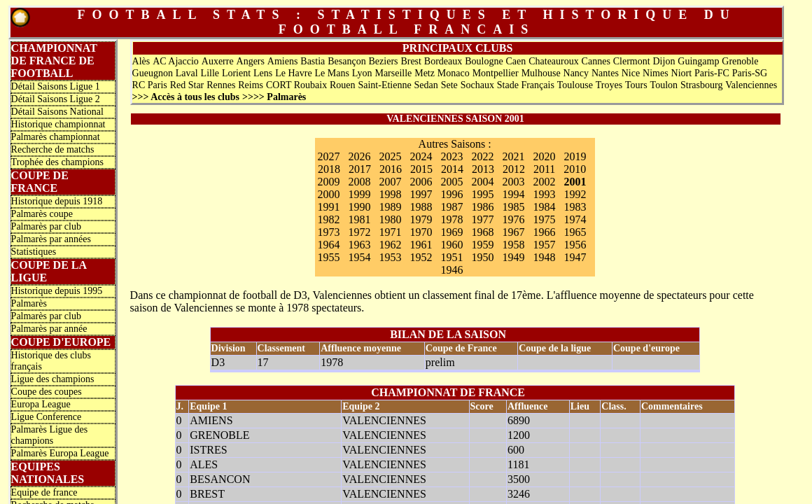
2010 (575, 169)
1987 (452, 207)
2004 (483, 182)
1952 (421, 257)
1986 (483, 207)
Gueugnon (153, 73)
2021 (514, 156)
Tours (636, 85)
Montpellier (496, 73)
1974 (575, 219)
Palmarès (29, 303)
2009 (329, 182)
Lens (263, 73)
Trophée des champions (57, 162)
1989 (391, 207)
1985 (514, 207)
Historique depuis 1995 (57, 291)
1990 (360, 207)
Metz (425, 73)
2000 (329, 194)
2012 (514, 169)
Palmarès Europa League (60, 453)
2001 (575, 182)
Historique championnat (58, 124)
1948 (545, 257)
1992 (575, 194)
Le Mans (331, 73)
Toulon (664, 85)
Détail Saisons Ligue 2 (56, 99)
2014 (452, 169)
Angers (251, 61)
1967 (514, 232)
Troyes (609, 85)
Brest (411, 61)
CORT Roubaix (296, 85)
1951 (452, 257)
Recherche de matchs (53, 149)
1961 (421, 245)
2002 (545, 182)
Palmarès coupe (42, 214)
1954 (360, 257)
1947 (575, 257)
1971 (391, 232)
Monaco (454, 73)
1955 (329, 257)
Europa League (41, 404)
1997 (421, 194)
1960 (452, 245)
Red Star (187, 85)
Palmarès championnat (56, 137)
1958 (514, 245)
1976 (514, 219)
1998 (391, 194)
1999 (360, 194)
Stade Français (526, 85)
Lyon (362, 73)
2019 (575, 156)
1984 (545, 207)
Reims (251, 85)
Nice (631, 73)
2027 (329, 156)
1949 (514, 257)
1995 (483, 194)
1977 (483, 219)
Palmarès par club (46, 226)
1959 (483, 245)
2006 (421, 182)
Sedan (426, 85)
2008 (360, 182)
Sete (449, 85)
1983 (575, 207)
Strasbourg (701, 85)
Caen (516, 61)
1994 (514, 194)
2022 (483, 156)
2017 (360, 169)
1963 (360, 245)
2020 (545, 156)
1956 (575, 245)
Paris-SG (750, 73)
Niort (682, 73)
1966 (545, 232)
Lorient (236, 73)
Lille (210, 73)
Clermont (632, 61)
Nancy (576, 73)
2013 (483, 169)
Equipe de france (44, 492)
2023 (452, 156)
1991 (329, 207)
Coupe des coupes (47, 392)
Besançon (346, 61)
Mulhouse (541, 73)
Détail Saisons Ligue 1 (56, 86)
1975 (545, 219)
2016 (391, 169)
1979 (421, 219)
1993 (545, 194)
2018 (329, 169)
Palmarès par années (51, 239)
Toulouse (575, 85)
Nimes (656, 73)
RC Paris (150, 85)
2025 (391, 156)
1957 (545, 245)
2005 (452, 182)
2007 (391, 182)
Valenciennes (751, 85)
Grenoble (740, 61)
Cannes (596, 61)
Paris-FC (712, 73)
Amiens (283, 61)
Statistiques (34, 252)
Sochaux (477, 85)
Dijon (664, 61)
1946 (452, 270)
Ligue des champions (53, 379)
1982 (329, 219)
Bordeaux (443, 61)
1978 (452, 219)
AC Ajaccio (176, 61)
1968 (483, 232)
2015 (421, 169)
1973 (329, 232)
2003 (514, 182)
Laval (187, 73)
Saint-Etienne (384, 85)
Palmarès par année (49, 329)
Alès (141, 61)
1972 (360, 232)
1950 (483, 257)
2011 (544, 169)
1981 (360, 219)
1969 (452, 232)
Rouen (343, 85)
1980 (391, 219)
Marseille (393, 73)
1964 (329, 245)
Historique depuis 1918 (57, 201)
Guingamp (698, 61)
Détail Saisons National (57, 112)
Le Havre (293, 73)
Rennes (221, 85)
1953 (391, 257)
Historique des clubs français (51, 361)
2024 (421, 156)
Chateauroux (554, 61)
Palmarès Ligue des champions (50, 435)
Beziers (384, 61)
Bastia (313, 61)
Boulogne (484, 61)
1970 (421, 232)
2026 (360, 156)
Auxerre (218, 61)
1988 (421, 207)
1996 (452, 194)
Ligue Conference (47, 417)
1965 (575, 232)
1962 (391, 245)
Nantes (605, 73)
